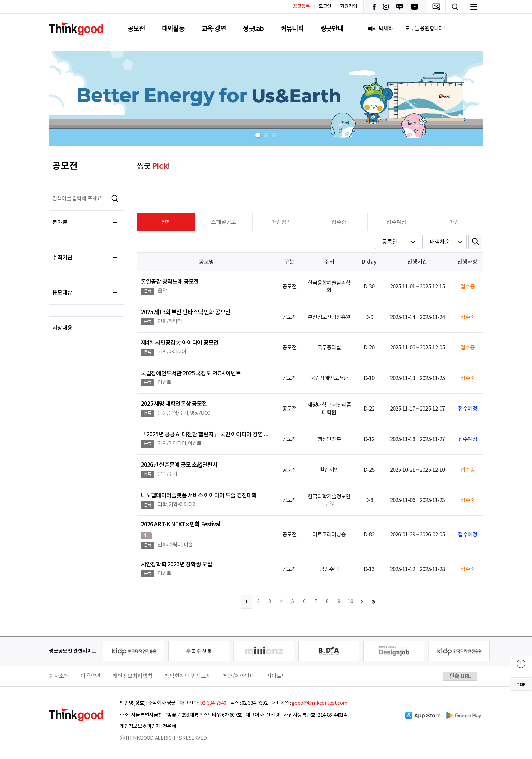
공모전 (136, 29)
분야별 (84, 222)
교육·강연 (214, 29)
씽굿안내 (332, 29)
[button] (258, 135)
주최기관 (84, 258)
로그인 (325, 6)
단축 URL (460, 676)
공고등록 (301, 6)
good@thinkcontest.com (319, 703)
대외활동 (173, 29)
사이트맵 (277, 676)
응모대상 (84, 293)
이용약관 (91, 676)
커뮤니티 (292, 29)
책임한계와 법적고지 (188, 676)
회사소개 (59, 676)
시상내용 (84, 328)
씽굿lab (253, 29)
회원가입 (349, 6)
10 (350, 602)
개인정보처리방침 (133, 676)
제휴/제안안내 (239, 676)
